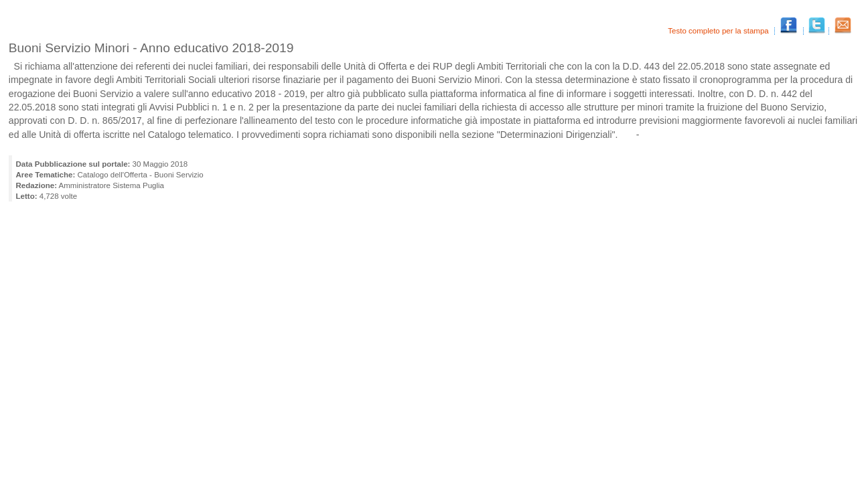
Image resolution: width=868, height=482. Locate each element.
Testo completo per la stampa (719, 31)
